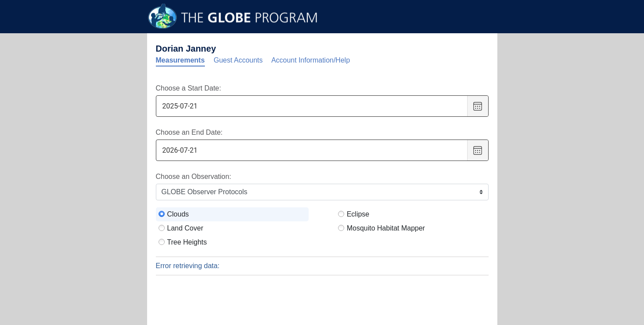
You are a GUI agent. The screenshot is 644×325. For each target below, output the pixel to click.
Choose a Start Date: (188, 88)
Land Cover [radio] (185, 228)
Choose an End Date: (189, 132)
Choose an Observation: (194, 176)
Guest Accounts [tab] (238, 60)
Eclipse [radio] (358, 214)
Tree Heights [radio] (187, 242)
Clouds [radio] (178, 214)
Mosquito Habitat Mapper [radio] (386, 228)
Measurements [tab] (180, 60)
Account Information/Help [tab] (311, 60)
